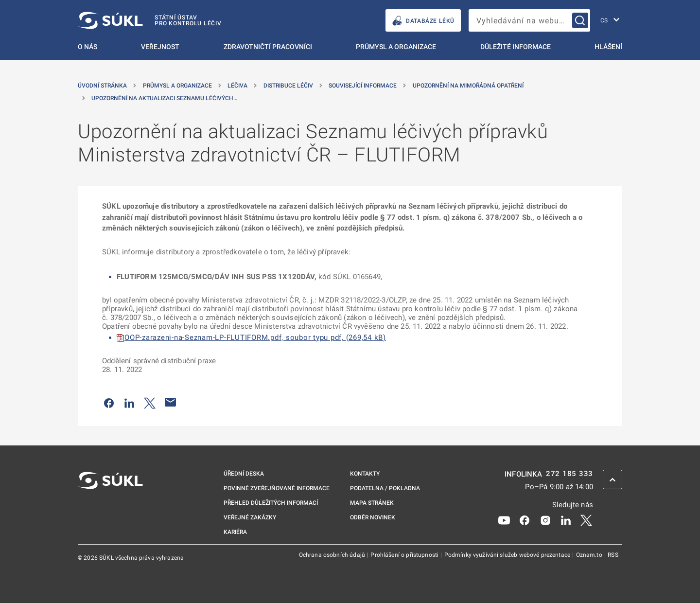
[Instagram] (545, 519)
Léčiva (237, 86)
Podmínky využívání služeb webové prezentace (508, 555)
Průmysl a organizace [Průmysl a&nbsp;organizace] (177, 86)
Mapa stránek (372, 503)
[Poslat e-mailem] (171, 402)
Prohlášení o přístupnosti (405, 555)
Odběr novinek (373, 517)
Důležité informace (516, 47)
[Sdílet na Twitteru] (150, 402)
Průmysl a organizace (396, 47)
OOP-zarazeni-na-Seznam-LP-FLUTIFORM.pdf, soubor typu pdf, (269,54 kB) (255, 337)
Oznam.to (590, 555)
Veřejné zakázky (250, 517)
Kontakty (365, 474)
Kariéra (235, 532)
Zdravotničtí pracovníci (268, 47)
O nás (87, 47)
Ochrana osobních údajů (333, 555)
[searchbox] (529, 20)
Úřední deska (244, 474)
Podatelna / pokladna (385, 488)
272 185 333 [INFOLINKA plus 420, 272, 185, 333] (569, 474)
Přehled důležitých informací (271, 503)
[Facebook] (525, 519)
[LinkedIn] (566, 519)
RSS (614, 555)
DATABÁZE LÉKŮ (423, 21)
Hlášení (608, 47)
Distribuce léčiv (288, 86)
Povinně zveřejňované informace (277, 488)
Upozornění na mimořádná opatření (468, 86)
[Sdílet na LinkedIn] (129, 402)
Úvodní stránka (102, 86)
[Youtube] (504, 519)
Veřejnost (160, 47)
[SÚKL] (150, 20)
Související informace (363, 86)
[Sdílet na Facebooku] (109, 402)
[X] (586, 519)
